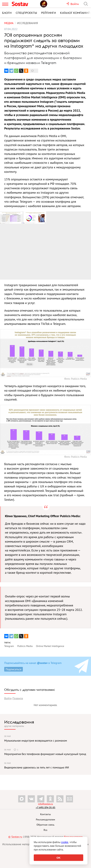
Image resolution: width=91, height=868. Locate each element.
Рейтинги (49, 13)
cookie (65, 842)
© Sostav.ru (15, 837)
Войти (8, 698)
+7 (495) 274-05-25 (45, 807)
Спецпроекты (26, 13)
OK (59, 858)
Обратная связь (46, 825)
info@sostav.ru (45, 804)
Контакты (45, 814)
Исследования (19, 722)
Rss (45, 830)
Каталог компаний (75, 13)
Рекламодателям (45, 820)
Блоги (7, 13)
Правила (18, 698)
